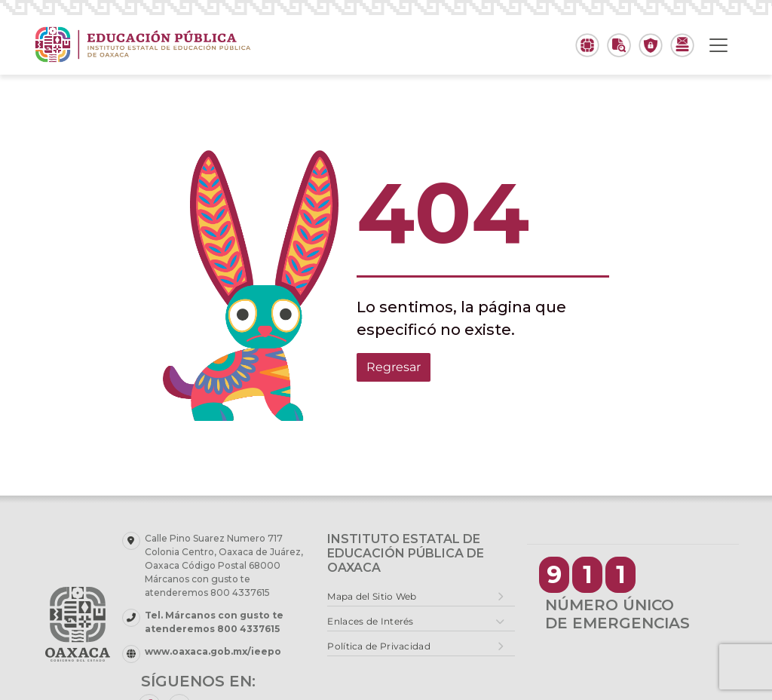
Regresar (394, 367)
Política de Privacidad (379, 646)
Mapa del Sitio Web (372, 596)
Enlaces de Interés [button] (370, 621)
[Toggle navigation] (718, 45)
